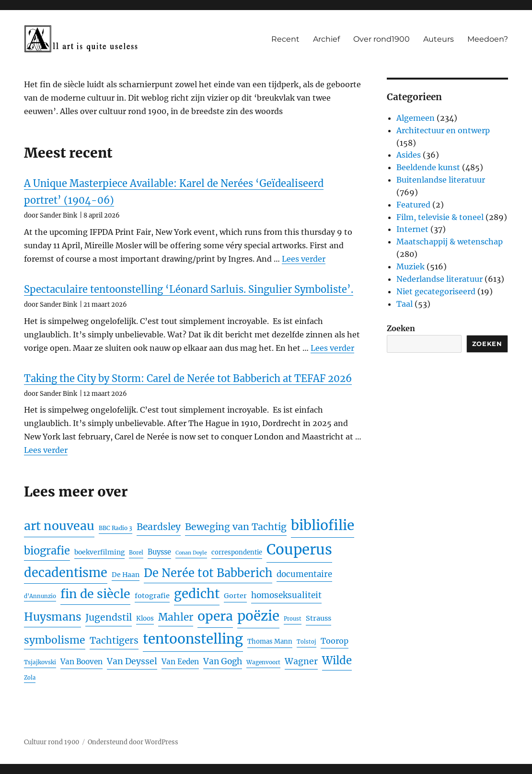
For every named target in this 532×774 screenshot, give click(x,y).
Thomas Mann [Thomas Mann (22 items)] (270, 641)
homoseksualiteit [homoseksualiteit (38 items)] (286, 595)
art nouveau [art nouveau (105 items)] (59, 526)
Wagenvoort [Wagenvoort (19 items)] (263, 662)
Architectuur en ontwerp (443, 130)
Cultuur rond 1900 (52, 742)
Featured (413, 205)
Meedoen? (488, 39)
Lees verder (304, 259)
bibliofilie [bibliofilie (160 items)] (323, 525)
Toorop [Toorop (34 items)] (335, 641)
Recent (285, 39)
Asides (409, 155)
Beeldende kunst (428, 167)
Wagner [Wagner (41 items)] (301, 661)
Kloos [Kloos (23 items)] (145, 618)
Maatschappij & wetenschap (450, 242)
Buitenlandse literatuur (441, 180)
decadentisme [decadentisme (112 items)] (66, 573)
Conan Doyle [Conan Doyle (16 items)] (191, 553)
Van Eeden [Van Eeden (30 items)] (180, 662)
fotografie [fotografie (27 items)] (152, 596)
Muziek (411, 266)
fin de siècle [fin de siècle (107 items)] (95, 594)
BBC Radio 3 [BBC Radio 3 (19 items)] (116, 528)
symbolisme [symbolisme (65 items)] (55, 640)
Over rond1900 (382, 39)
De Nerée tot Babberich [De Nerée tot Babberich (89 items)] (208, 573)
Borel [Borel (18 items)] (136, 553)
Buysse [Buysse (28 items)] (159, 552)
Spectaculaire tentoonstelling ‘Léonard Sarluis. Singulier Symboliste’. (189, 289)
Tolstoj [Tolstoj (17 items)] (306, 642)
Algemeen (416, 118)
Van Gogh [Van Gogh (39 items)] (223, 661)
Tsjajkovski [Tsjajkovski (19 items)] (40, 662)
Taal (405, 304)
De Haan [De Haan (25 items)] (126, 575)
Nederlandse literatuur (439, 279)
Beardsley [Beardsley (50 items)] (159, 527)
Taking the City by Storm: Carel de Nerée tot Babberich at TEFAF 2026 (188, 378)
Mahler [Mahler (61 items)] (176, 617)
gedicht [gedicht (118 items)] (197, 594)
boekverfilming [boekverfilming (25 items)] (99, 552)
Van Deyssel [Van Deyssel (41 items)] (132, 661)
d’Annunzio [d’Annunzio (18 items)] (40, 596)
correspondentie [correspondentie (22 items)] (237, 552)
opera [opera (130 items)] (215, 616)
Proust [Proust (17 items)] (293, 619)
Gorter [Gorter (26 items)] (235, 596)
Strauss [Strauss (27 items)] (318, 618)
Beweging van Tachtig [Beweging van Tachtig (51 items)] (236, 527)
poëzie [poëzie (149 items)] (258, 616)
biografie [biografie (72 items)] (47, 551)
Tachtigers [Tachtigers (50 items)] (114, 640)
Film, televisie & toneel (440, 217)
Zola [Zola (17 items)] (30, 678)
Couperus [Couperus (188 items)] (299, 549)
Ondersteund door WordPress (133, 742)
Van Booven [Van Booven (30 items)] (81, 662)
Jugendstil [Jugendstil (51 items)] (109, 617)
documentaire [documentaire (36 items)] (304, 574)
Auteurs (439, 39)
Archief (326, 39)
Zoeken (401, 328)
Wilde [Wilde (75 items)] (337, 660)
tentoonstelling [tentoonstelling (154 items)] (193, 639)
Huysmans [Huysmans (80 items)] (52, 617)
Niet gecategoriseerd (436, 291)
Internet (412, 229)
